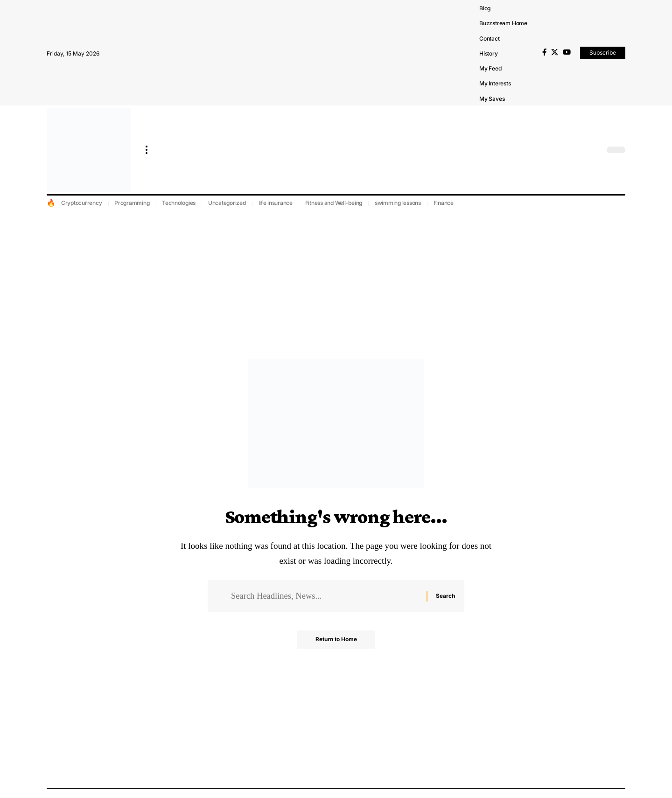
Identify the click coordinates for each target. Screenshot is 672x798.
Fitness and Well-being (334, 203)
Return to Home (336, 640)
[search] (595, 150)
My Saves (492, 99)
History (489, 53)
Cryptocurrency (82, 203)
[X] (555, 52)
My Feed (490, 68)
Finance (444, 203)
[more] (147, 150)
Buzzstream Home (503, 23)
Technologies (179, 203)
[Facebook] (544, 52)
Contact (490, 38)
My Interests (495, 83)
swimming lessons (398, 203)
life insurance (276, 203)
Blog (485, 8)
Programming (132, 203)
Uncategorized (227, 203)
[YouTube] (567, 52)
